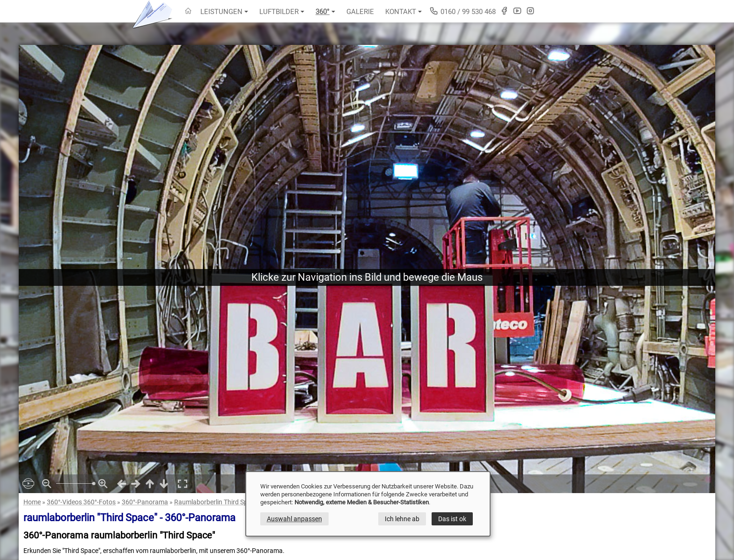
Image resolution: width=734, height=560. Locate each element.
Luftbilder (282, 12)
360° (325, 12)
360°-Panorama (145, 502)
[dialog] (368, 504)
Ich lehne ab (402, 519)
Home (32, 502)
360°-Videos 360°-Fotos (81, 502)
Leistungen (224, 12)
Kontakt (404, 12)
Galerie (360, 12)
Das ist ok (452, 519)
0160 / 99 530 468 (462, 11)
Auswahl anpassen (294, 519)
